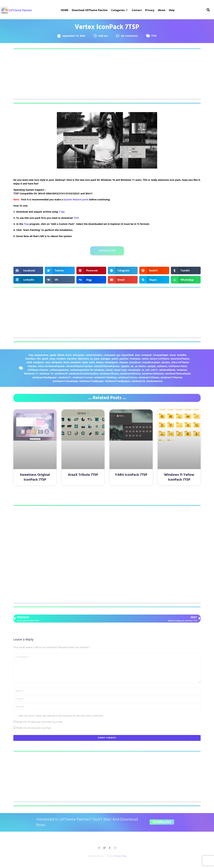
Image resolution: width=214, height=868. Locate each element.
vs (143, 370)
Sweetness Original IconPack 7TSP (35, 477)
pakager (106, 359)
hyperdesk (128, 355)
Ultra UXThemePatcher (51, 366)
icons (173, 355)
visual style (120, 370)
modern (61, 359)
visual (109, 370)
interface (30, 359)
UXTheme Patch (178, 366)
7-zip (61, 212)
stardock (76, 362)
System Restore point (76, 199)
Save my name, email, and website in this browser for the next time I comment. (61, 716)
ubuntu (166, 362)
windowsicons (154, 381)
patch (115, 359)
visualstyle (134, 370)
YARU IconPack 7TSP (131, 475)
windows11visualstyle (65, 381)
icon (138, 355)
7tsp (26, 224)
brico (69, 355)
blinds (61, 355)
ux (132, 366)
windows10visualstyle (178, 374)
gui (118, 355)
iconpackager (161, 355)
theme (100, 362)
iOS (39, 359)
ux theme (140, 366)
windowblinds (167, 370)
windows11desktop (106, 377)
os (91, 359)
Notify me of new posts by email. (34, 728)
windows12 (138, 381)
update (125, 366)
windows (182, 370)
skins (66, 362)
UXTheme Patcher (38, 370)
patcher (124, 359)
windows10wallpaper (45, 377)
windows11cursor (83, 377)
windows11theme (149, 377)
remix (145, 359)
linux (52, 359)
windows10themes (153, 374)
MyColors (83, 359)
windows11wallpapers (118, 381)
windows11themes (171, 377)
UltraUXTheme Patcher (79, 366)
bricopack (79, 355)
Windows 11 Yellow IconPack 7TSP (179, 477)
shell (29, 362)
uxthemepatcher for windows (87, 370)
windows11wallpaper (91, 381)
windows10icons (109, 374)
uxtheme (162, 366)
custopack (109, 355)
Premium (135, 359)
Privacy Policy (121, 856)
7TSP (154, 36)
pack (97, 359)
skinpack (57, 362)
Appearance (41, 355)
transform (135, 362)
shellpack (39, 362)
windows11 (65, 377)
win (148, 370)
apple (53, 355)
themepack (111, 362)
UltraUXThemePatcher (107, 366)
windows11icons (128, 377)
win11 (154, 370)
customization (94, 355)
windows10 (61, 374)
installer (182, 355)
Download (107, 251)
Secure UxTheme (159, 359)
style (85, 362)
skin (48, 362)
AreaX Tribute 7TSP (83, 475)
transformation (151, 362)
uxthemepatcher (59, 370)
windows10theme (130, 374)
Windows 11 (31, 374)
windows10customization (84, 374)
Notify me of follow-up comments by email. (39, 722)
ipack (45, 359)
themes (124, 362)
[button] (120, 10)
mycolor (72, 359)
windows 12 (46, 374)
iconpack (146, 355)
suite (92, 362)
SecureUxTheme (180, 359)
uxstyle (151, 366)
